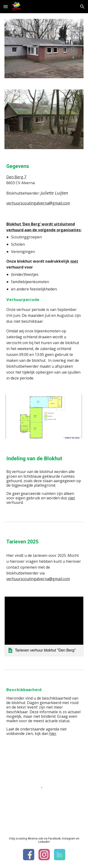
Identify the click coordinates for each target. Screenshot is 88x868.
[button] (6, 6)
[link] (44, 626)
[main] (44, 184)
